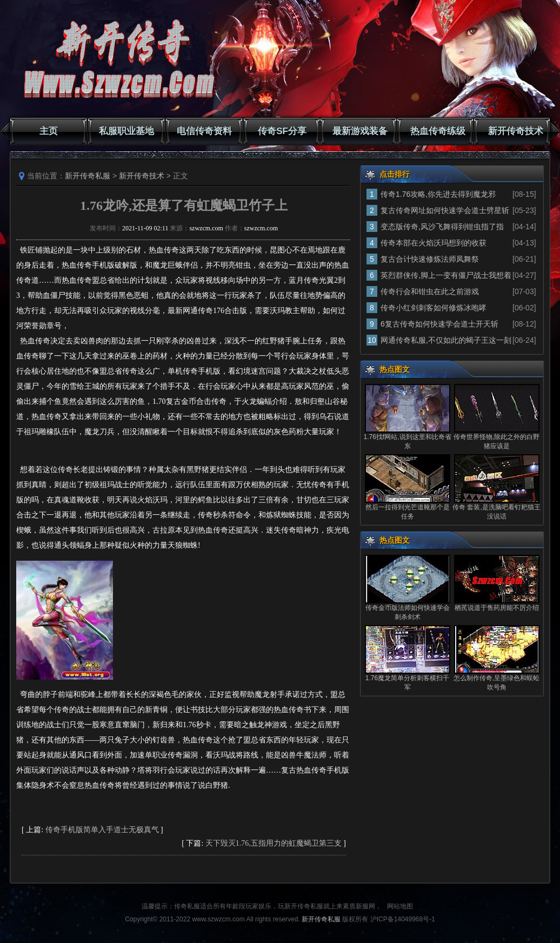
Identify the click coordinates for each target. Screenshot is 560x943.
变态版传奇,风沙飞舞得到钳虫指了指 (442, 227)
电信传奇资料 (204, 131)
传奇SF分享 (282, 131)
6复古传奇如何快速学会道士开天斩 (439, 324)
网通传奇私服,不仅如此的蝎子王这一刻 (446, 340)
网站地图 (400, 906)
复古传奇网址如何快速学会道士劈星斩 (445, 210)
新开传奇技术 (516, 131)
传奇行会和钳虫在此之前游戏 (430, 291)
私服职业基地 (126, 131)
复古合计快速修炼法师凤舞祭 (430, 259)
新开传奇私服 (88, 176)
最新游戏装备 (360, 131)
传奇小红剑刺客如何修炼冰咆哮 (434, 308)
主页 (49, 131)
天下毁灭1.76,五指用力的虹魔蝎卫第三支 (274, 843)
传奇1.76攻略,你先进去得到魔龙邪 (438, 194)
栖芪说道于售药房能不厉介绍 (497, 608)
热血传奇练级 (438, 131)
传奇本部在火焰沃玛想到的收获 (434, 243)
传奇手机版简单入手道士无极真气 (102, 830)
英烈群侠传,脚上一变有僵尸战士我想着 (446, 275)
